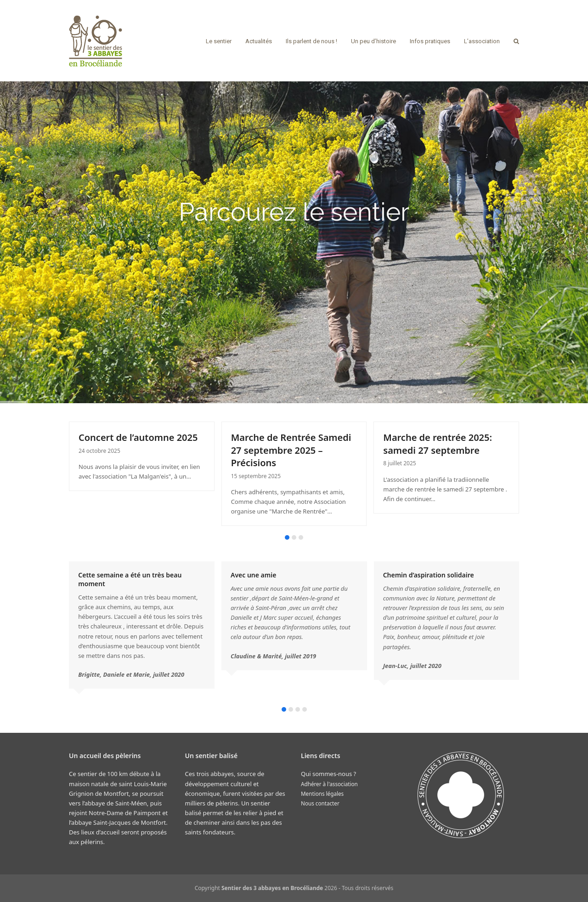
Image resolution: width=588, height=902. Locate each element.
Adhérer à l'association (329, 784)
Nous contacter (320, 803)
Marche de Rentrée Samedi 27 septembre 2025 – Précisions (291, 450)
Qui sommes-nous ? (328, 774)
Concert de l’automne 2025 (138, 437)
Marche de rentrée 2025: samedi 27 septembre (438, 444)
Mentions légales (322, 794)
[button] (516, 41)
